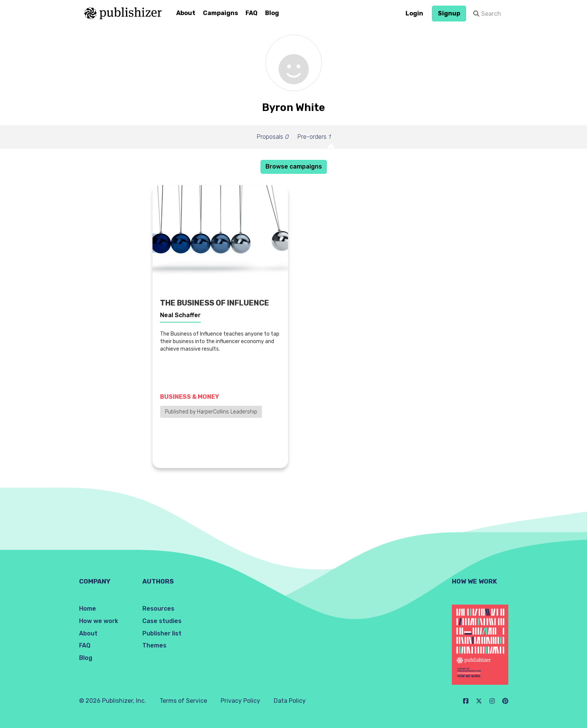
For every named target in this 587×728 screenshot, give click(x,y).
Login (414, 13)
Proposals (273, 137)
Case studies (162, 621)
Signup (449, 13)
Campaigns (220, 13)
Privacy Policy (240, 701)
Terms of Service (183, 701)
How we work (99, 621)
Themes (154, 645)
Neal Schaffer (180, 315)
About (186, 13)
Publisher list (162, 633)
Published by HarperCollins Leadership (211, 412)
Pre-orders (314, 137)
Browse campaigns (294, 166)
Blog (272, 13)
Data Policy (290, 701)
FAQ (252, 13)
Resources (158, 609)
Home (88, 609)
